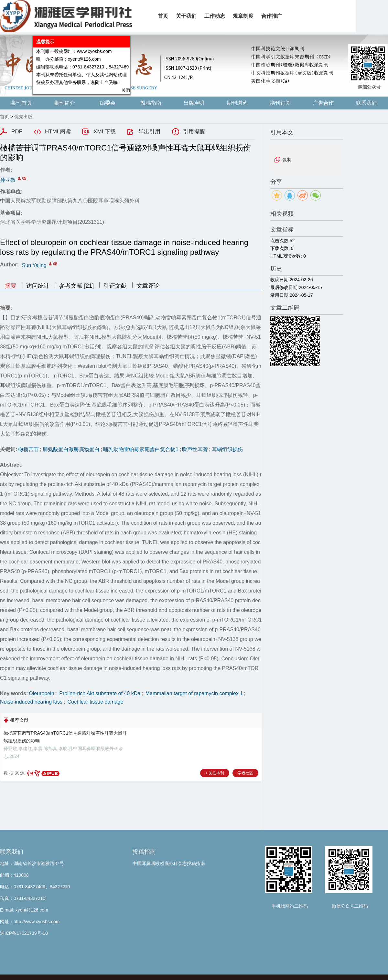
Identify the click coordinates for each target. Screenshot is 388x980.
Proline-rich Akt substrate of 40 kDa (99, 693)
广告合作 (323, 103)
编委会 (108, 103)
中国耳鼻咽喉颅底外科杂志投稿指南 (169, 863)
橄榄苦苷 (28, 449)
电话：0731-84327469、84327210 (35, 887)
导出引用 (149, 132)
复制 (287, 160)
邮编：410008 (14, 875)
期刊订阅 (280, 103)
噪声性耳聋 (195, 449)
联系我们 (366, 103)
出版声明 (194, 103)
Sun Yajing (34, 265)
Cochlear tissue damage (95, 702)
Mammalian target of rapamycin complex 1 (193, 693)
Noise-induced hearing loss (31, 702)
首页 (5, 117)
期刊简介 (65, 103)
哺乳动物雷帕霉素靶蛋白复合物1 (141, 449)
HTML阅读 (58, 132)
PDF (17, 132)
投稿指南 (151, 103)
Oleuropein (41, 693)
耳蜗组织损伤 (227, 449)
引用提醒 (194, 132)
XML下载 (105, 132)
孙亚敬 (8, 180)
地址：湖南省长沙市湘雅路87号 (32, 863)
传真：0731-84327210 (23, 898)
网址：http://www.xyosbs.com (30, 922)
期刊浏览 (237, 103)
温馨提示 (43, 39)
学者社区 (245, 773)
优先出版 (23, 117)
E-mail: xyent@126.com (24, 910)
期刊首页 (22, 103)
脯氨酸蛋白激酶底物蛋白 (71, 449)
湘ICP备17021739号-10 (24, 933)
